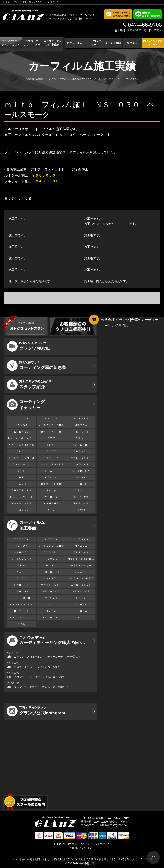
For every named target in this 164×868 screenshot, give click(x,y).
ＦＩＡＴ (51, 451)
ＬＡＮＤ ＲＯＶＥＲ (51, 464)
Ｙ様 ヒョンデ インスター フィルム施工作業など (37, 677)
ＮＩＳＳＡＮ (81, 419)
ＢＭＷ (51, 438)
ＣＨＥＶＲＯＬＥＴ (21, 605)
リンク (131, 859)
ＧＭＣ (51, 605)
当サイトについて (114, 859)
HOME (15, 859)
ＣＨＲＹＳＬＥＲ (21, 491)
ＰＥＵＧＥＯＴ (21, 471)
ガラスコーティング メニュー (32, 43)
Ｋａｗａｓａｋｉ (21, 504)
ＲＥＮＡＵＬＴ (51, 471)
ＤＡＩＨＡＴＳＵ (51, 432)
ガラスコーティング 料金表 (53, 43)
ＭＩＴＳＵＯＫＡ (21, 559)
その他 (81, 510)
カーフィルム (75, 43)
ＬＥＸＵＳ (51, 419)
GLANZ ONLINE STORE (153, 43)
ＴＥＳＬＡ (81, 491)
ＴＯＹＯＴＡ (21, 419)
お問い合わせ (42, 859)
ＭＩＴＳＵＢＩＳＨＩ (51, 425)
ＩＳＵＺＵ (51, 559)
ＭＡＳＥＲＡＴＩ (81, 458)
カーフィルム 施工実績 (26, 525)
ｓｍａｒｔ (81, 572)
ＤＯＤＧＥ (81, 484)
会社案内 (132, 43)
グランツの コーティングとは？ (11, 43)
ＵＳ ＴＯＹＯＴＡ (21, 497)
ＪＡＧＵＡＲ (81, 464)
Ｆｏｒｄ (21, 484)
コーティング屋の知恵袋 (37, 366)
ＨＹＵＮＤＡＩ (51, 497)
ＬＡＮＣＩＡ (51, 458)
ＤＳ (21, 478)
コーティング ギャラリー (26, 405)
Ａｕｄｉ (51, 445)
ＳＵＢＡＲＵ (21, 432)
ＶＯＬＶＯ (51, 478)
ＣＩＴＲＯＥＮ (82, 471)
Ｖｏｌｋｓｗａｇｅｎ (21, 445)
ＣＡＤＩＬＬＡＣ (51, 484)
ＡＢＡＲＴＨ (81, 451)
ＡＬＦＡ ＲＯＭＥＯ (21, 458)
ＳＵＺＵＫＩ (81, 432)
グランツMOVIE (28, 346)
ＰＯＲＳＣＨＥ (81, 445)
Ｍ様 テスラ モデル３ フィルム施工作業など (35, 667)
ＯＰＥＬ (21, 451)
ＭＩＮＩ (81, 438)
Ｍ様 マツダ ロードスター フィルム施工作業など (37, 687)
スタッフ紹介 (29, 385)
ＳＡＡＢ (81, 478)
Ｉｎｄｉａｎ (21, 510)
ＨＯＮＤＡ (21, 425)
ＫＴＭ (51, 510)
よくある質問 (113, 43)
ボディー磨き (81, 497)
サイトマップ (145, 859)
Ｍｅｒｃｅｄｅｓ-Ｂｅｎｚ (22, 438)
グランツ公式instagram (36, 711)
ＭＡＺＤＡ (81, 425)
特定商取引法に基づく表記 (68, 859)
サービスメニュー (94, 43)
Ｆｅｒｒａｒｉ (21, 464)
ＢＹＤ (81, 618)
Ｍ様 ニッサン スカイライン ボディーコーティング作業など (44, 657)
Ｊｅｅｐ (51, 491)
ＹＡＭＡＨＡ (51, 504)
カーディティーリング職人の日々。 (47, 641)
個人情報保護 (94, 859)
